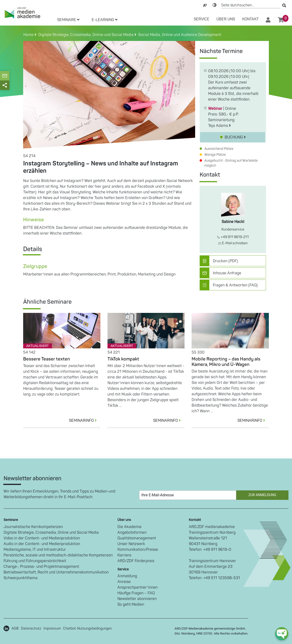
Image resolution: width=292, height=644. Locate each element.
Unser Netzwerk (131, 544)
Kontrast (215, 5)
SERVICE (202, 19)
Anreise (124, 582)
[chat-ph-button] (282, 634)
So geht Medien (131, 604)
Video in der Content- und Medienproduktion (42, 538)
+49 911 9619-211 (233, 237)
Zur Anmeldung (262, 495)
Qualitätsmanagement (137, 538)
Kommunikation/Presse (138, 550)
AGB (15, 628)
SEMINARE (68, 20)
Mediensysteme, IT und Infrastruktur (35, 550)
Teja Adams (219, 126)
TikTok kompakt (123, 359)
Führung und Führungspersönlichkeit (35, 561)
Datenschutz (31, 628)
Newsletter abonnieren (137, 599)
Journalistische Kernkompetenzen (33, 527)
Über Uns (226, 19)
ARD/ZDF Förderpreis (136, 561)
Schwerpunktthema (21, 578)
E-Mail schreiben (233, 243)
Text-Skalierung (205, 5)
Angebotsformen (132, 533)
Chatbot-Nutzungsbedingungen (87, 628)
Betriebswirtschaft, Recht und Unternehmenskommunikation (56, 572)
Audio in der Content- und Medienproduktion (42, 544)
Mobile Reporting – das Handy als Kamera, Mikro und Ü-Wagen (226, 362)
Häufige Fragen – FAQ (136, 593)
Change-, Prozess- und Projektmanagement (41, 567)
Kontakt (250, 19)
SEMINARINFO (85, 421)
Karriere (124, 555)
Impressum (52, 628)
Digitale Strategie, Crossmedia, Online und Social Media (51, 533)
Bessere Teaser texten (47, 359)
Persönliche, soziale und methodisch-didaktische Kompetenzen (58, 555)
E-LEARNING (105, 20)
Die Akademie (129, 527)
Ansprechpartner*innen (137, 587)
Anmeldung (127, 576)
